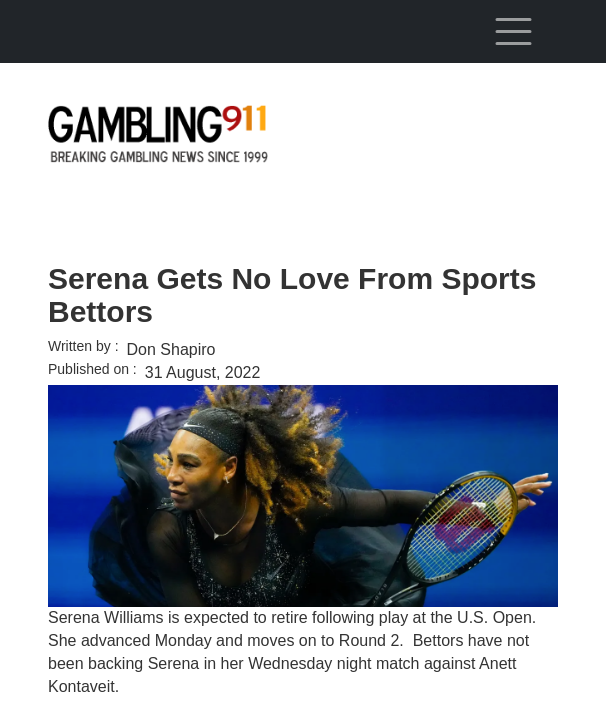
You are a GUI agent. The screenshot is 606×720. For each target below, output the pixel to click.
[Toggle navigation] (513, 31)
